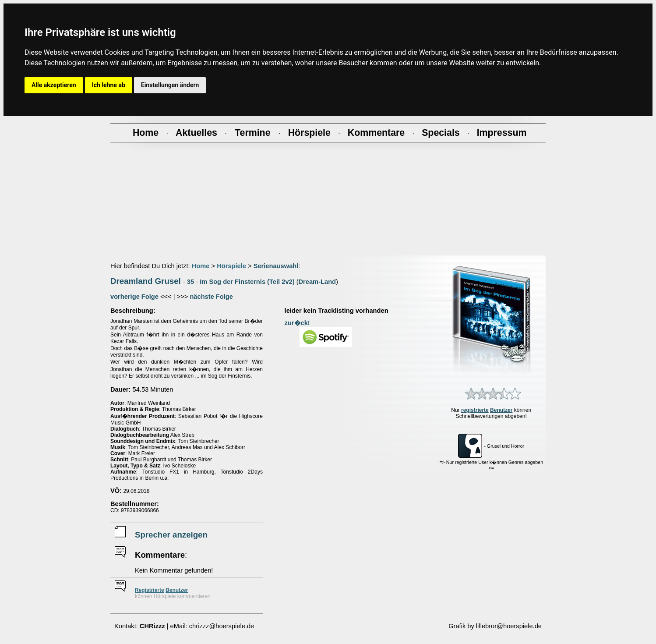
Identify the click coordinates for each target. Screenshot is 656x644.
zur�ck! (297, 323)
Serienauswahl (276, 266)
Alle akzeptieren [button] (54, 85)
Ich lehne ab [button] (109, 85)
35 (190, 282)
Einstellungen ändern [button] (170, 85)
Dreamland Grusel (146, 281)
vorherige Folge (134, 297)
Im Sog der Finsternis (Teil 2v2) (247, 282)
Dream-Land (317, 282)
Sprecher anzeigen (171, 535)
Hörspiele (231, 266)
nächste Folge (211, 297)
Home (201, 266)
